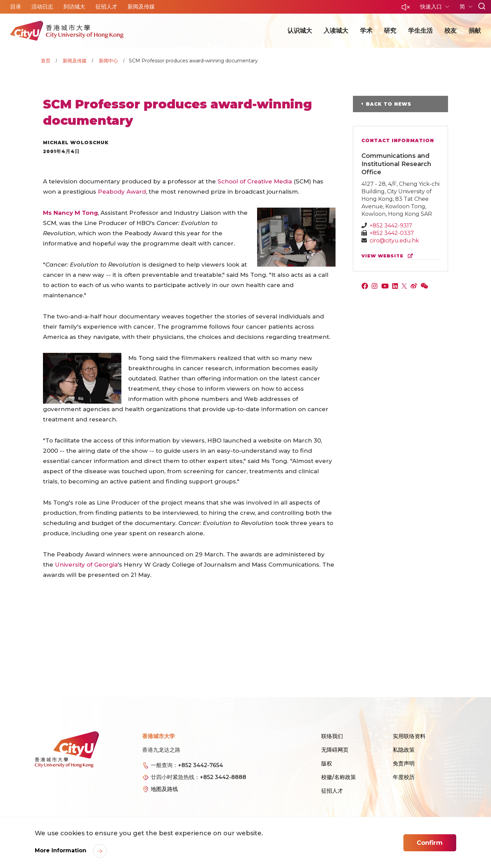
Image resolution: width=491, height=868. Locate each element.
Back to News (389, 104)
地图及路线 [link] (164, 789)
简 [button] (463, 7)
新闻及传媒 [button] (141, 7)
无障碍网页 (335, 750)
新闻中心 (108, 61)
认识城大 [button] (300, 31)
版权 (327, 764)
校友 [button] (450, 31)
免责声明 (404, 764)
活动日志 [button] (42, 7)
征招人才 (332, 791)
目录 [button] (16, 7)
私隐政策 (404, 750)
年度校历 (404, 777)
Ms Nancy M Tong (70, 213)
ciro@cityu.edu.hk (394, 241)
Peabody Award (122, 192)
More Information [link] (61, 850)
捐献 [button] (475, 31)
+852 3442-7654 (200, 765)
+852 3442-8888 (223, 777)
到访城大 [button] (74, 7)
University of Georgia (86, 565)
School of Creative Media (255, 181)
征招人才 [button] (106, 7)
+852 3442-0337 (392, 233)
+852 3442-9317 (391, 226)
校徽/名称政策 (339, 777)
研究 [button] (390, 31)
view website (389, 256)
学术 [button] (366, 31)
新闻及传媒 (75, 61)
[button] (406, 9)
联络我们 (332, 736)
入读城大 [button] (336, 31)
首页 (46, 61)
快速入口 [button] (432, 7)
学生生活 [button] (420, 31)
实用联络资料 (409, 736)
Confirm (430, 843)
